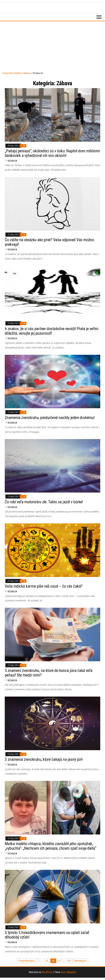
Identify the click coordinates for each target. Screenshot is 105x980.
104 (69, 961)
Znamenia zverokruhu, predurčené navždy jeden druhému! (50, 418)
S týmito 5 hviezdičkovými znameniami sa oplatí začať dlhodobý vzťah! (47, 935)
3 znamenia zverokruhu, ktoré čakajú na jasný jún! (44, 759)
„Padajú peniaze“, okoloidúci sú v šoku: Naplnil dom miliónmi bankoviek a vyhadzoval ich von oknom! (52, 153)
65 (47, 961)
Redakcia (12, 161)
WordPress (47, 972)
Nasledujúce (80, 961)
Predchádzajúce (27, 961)
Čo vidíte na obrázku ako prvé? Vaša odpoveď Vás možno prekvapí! (49, 242)
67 (60, 961)
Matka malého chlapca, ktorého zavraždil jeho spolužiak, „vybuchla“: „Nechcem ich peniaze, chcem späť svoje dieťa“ (50, 846)
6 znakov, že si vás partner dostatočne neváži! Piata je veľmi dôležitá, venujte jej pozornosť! (51, 331)
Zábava (27, 73)
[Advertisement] (53, 47)
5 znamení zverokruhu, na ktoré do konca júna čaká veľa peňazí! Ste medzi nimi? (49, 673)
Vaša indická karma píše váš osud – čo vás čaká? (44, 586)
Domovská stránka (11, 73)
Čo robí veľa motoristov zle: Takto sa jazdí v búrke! (44, 502)
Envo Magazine (69, 972)
